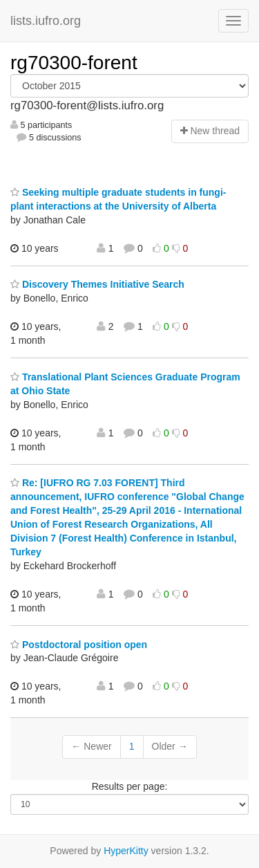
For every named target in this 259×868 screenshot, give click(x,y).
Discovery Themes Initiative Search (97, 284)
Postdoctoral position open (79, 645)
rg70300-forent (74, 63)
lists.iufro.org (46, 21)
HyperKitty (126, 851)
